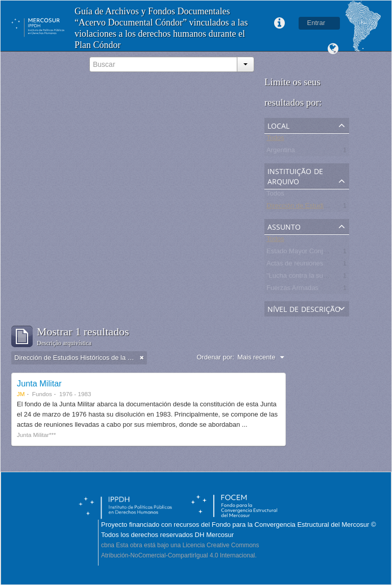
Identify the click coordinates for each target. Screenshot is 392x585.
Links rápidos (280, 23)
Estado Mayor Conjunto (301, 253)
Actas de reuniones (295, 265)
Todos (275, 140)
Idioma (333, 49)
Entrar (316, 23)
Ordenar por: (215, 357)
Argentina (281, 152)
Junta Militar (39, 383)
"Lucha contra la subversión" (309, 277)
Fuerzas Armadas (292, 290)
